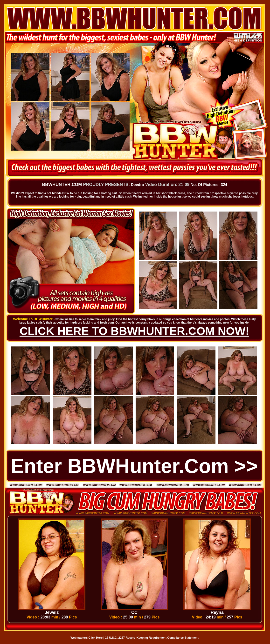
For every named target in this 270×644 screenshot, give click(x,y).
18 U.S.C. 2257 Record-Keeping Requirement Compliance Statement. (152, 638)
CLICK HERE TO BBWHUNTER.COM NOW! (134, 331)
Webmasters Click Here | (88, 638)
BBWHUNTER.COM (62, 185)
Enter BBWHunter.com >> (134, 466)
